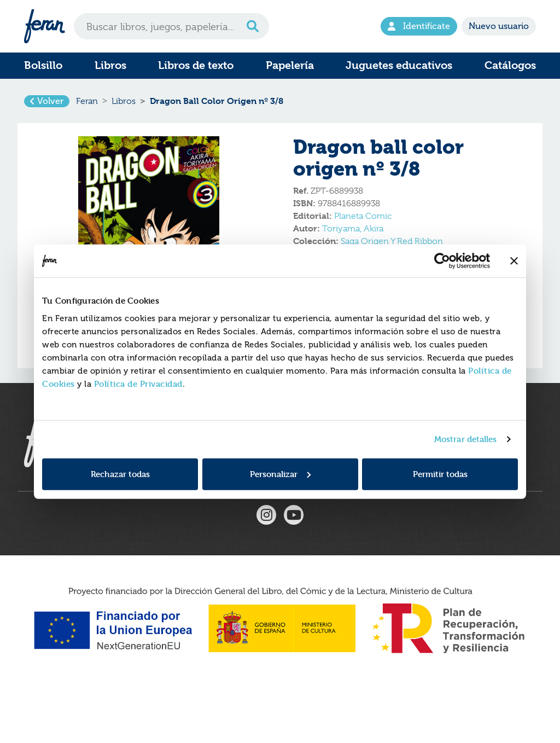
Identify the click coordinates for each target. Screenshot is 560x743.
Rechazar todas (120, 474)
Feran (87, 106)
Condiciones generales (332, 500)
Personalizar (280, 474)
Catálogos (510, 65)
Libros (110, 65)
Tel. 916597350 (447, 500)
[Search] (171, 26)
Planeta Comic (363, 226)
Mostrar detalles (466, 439)
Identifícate (419, 26)
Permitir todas (440, 474)
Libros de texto (196, 65)
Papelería (290, 65)
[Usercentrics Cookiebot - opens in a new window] (442, 261)
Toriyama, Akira (353, 239)
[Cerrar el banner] (514, 261)
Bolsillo (43, 65)
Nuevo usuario (499, 26)
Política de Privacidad (138, 383)
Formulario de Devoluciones (212, 500)
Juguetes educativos (399, 65)
